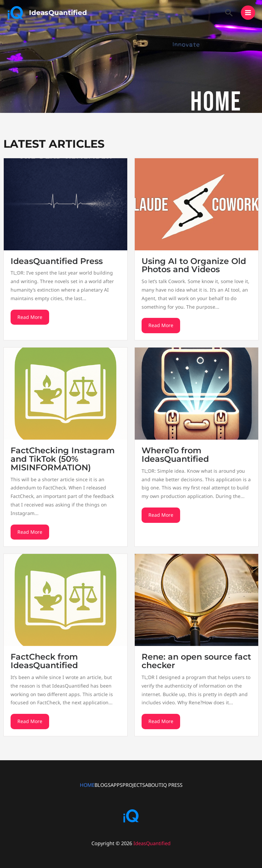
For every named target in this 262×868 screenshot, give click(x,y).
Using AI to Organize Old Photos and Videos (194, 265)
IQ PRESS (172, 785)
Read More (30, 317)
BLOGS (103, 785)
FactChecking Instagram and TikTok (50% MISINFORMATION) (63, 459)
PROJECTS (134, 785)
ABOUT (153, 785)
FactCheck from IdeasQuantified (44, 661)
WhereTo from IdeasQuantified (175, 455)
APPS (117, 785)
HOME (87, 785)
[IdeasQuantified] (15, 13)
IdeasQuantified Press (57, 261)
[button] (229, 13)
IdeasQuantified (58, 13)
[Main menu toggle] (248, 13)
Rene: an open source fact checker (196, 661)
